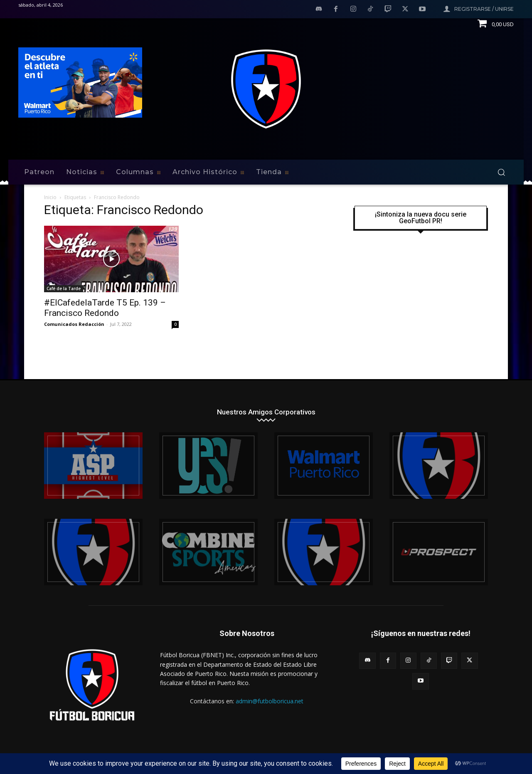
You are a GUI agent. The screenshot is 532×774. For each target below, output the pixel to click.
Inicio (50, 197)
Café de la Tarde (64, 288)
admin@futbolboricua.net (270, 701)
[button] (501, 172)
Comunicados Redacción (74, 324)
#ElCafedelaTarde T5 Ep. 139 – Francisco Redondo (105, 308)
